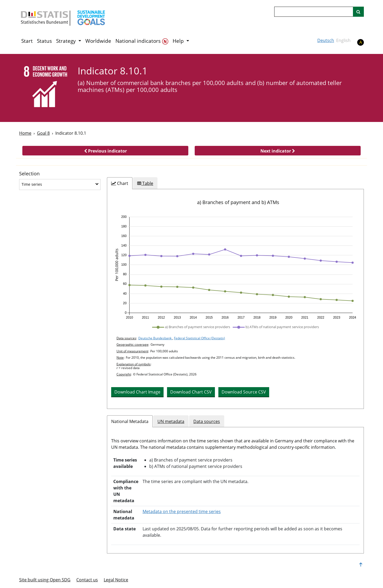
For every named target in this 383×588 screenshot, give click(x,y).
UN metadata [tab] (171, 421)
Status (44, 41)
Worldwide (98, 41)
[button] (105, 151)
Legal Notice (116, 580)
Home (25, 133)
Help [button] (179, 41)
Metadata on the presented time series (182, 511)
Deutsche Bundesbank (155, 338)
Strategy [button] (67, 41)
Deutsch (326, 40)
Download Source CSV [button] (244, 392)
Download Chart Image (137, 392)
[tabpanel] (235, 299)
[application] (235, 267)
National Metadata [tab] (130, 421)
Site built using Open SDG (45, 580)
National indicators (142, 41)
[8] (45, 88)
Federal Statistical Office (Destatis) (199, 338)
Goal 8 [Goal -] (43, 133)
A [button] (361, 42)
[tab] (120, 183)
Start (27, 41)
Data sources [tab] (207, 421)
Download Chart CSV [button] (191, 392)
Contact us (87, 580)
